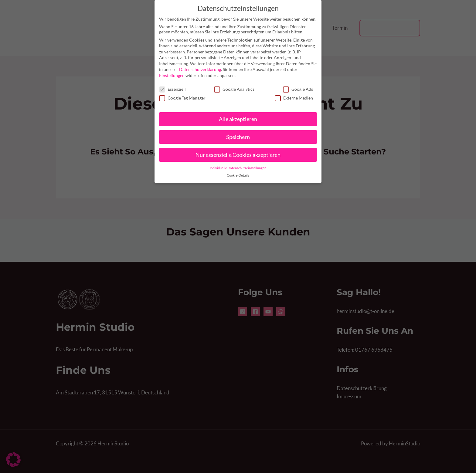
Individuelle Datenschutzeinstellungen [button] (238, 168)
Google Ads (298, 89)
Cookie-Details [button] (238, 175)
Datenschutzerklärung (200, 69)
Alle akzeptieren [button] (238, 119)
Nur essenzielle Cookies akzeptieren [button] (238, 155)
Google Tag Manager (182, 98)
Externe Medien (294, 98)
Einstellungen (172, 75)
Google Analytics (234, 89)
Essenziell (172, 89)
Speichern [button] (238, 137)
